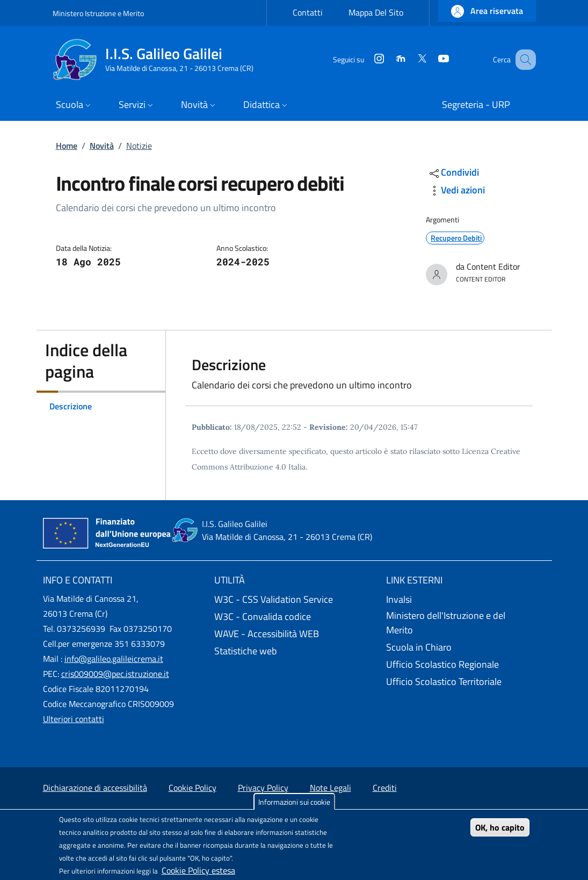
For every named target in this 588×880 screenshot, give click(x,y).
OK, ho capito (500, 827)
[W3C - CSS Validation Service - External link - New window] (294, 600)
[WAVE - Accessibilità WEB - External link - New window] (294, 634)
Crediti (385, 788)
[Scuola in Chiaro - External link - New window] (466, 647)
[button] (487, 11)
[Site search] (523, 60)
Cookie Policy (193, 788)
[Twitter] (409, 59)
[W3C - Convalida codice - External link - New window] (294, 617)
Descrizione (71, 406)
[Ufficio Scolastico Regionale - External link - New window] (466, 665)
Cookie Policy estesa (198, 870)
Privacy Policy (263, 788)
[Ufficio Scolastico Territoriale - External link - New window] (466, 682)
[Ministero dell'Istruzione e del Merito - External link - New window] (466, 623)
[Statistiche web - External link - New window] (294, 651)
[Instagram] (366, 59)
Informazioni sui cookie (294, 802)
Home (67, 146)
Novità (102, 146)
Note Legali (331, 788)
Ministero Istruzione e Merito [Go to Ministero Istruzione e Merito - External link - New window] (98, 13)
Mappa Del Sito (376, 12)
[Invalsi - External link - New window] (466, 600)
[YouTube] (430, 59)
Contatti (308, 12)
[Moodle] (387, 59)
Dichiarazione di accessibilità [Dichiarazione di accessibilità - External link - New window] (95, 788)
